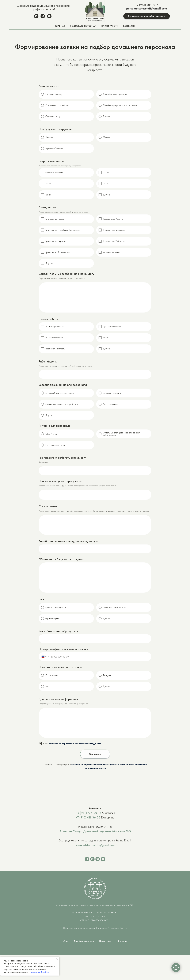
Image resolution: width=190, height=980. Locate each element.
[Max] (36, 18)
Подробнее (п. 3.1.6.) (40, 972)
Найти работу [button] (110, 26)
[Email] (49, 18)
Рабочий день (48, 361)
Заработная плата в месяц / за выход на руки (69, 541)
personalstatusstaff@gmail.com (147, 8)
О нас (66, 941)
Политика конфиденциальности (79, 928)
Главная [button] (60, 26)
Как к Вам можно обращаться (58, 631)
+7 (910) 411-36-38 (88, 817)
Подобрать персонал (84, 941)
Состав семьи (48, 506)
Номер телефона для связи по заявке (63, 649)
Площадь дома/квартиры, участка (61, 481)
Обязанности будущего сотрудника (62, 559)
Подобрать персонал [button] (83, 26)
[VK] (98, 859)
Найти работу (106, 941)
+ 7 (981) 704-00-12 (88, 813)
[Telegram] (43, 18)
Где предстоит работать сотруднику (62, 458)
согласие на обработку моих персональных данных (75, 744)
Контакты (129, 26)
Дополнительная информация (58, 699)
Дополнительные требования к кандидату (66, 274)
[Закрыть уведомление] (57, 959)
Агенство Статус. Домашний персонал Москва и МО (95, 831)
